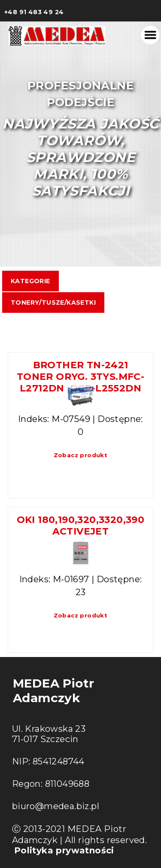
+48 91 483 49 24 (34, 12)
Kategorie (30, 281)
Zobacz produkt (81, 455)
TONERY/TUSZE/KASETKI (53, 303)
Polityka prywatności (64, 850)
